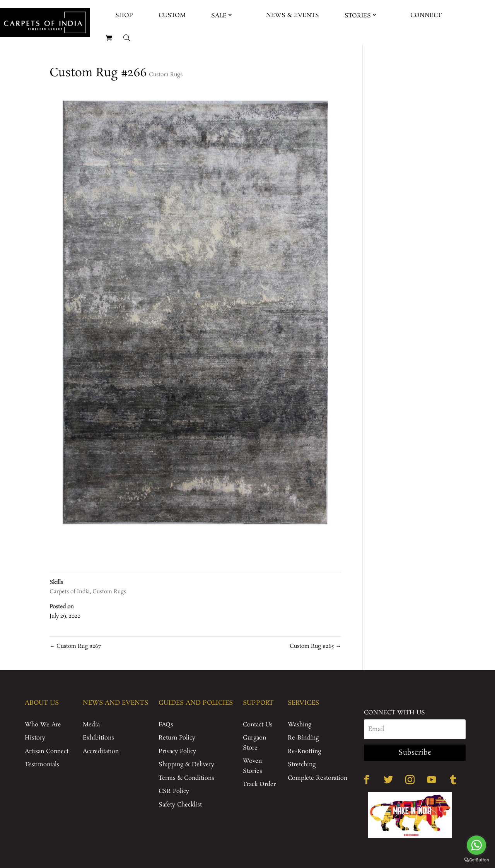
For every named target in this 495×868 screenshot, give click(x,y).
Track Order (259, 784)
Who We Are (43, 725)
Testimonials (42, 764)
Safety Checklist (180, 805)
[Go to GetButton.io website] (476, 860)
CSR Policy (174, 791)
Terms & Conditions (186, 778)
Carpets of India (70, 592)
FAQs (166, 725)
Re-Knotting (304, 751)
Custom (172, 15)
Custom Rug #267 (75, 646)
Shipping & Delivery (186, 764)
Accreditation (101, 751)
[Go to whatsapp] (476, 845)
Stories (358, 16)
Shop (124, 15)
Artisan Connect (47, 751)
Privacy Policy (177, 751)
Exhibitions (98, 738)
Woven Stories (253, 766)
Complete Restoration (317, 778)
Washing (300, 725)
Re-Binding (303, 738)
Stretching (302, 764)
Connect (426, 15)
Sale (219, 16)
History (35, 738)
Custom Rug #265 (315, 646)
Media (91, 725)
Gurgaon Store (254, 743)
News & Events (293, 15)
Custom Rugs (166, 75)
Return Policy (177, 738)
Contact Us (258, 725)
